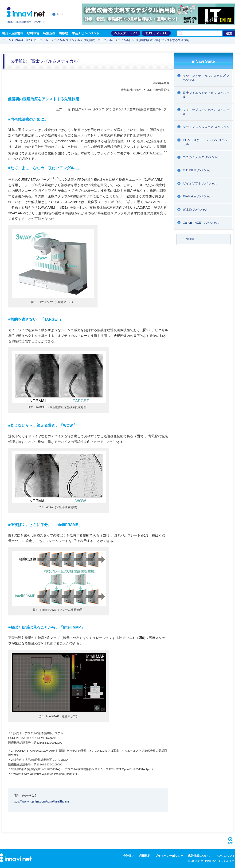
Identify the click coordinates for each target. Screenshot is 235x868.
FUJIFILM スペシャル (198, 170)
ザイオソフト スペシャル (200, 183)
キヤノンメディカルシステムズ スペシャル (206, 78)
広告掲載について (199, 856)
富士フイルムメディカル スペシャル (57, 40)
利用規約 (145, 856)
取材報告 (33, 33)
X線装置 (190, 239)
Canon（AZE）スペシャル (201, 223)
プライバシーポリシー (169, 856)
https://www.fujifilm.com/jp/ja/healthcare (41, 801)
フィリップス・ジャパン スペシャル (206, 112)
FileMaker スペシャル (198, 196)
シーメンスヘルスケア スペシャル (206, 127)
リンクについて (225, 856)
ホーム (60, 14)
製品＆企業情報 (13, 33)
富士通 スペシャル (196, 209)
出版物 (64, 33)
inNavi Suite (22, 40)
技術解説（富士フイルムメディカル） (108, 40)
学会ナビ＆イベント (86, 33)
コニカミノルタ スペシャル (202, 157)
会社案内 (129, 856)
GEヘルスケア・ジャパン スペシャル (205, 142)
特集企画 (49, 33)
